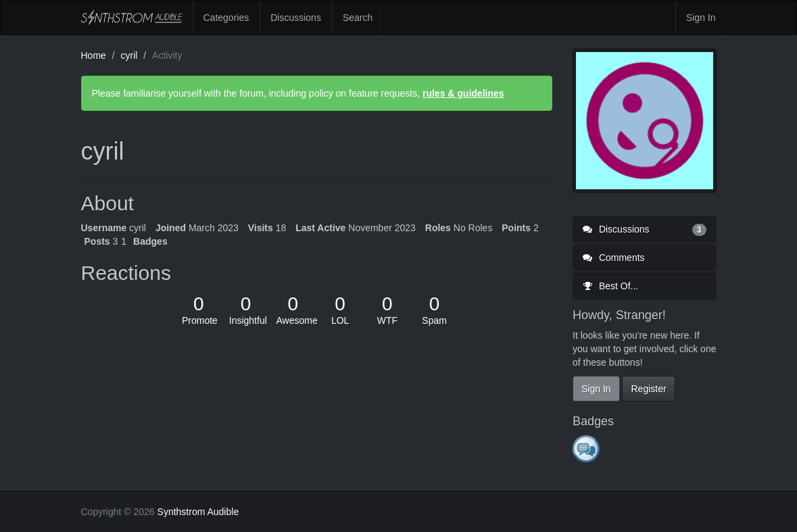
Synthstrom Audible (132, 18)
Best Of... (610, 286)
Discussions (296, 18)
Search (358, 18)
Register (648, 389)
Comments (614, 258)
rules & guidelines (463, 93)
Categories (226, 18)
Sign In (701, 18)
